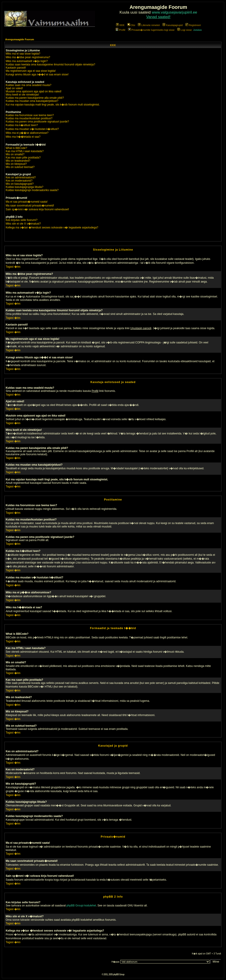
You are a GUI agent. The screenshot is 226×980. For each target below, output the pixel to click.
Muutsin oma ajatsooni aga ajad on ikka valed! (34, 91)
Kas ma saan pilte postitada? (23, 158)
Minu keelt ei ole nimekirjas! (22, 95)
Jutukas (197, 30)
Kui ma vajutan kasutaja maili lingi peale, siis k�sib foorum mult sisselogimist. (53, 105)
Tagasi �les (13, 267)
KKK (120, 25)
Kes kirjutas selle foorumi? (22, 220)
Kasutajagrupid (173, 25)
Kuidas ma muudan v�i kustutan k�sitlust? (32, 129)
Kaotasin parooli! (16, 68)
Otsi (131, 25)
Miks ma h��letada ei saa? (23, 137)
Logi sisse (185, 30)
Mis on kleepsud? (16, 164)
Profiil (120, 30)
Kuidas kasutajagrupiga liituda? (24, 187)
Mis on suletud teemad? (20, 167)
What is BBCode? (16, 148)
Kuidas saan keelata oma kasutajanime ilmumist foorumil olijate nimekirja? (50, 65)
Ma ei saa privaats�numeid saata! (27, 202)
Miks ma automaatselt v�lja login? (27, 61)
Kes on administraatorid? (21, 177)
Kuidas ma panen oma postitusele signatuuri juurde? (37, 122)
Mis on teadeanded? (18, 161)
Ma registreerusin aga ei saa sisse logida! (31, 71)
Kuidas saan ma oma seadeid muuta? (28, 85)
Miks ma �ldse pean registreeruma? (28, 57)
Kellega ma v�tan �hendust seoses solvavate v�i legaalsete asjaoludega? (52, 228)
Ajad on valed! (14, 88)
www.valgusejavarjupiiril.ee (174, 12)
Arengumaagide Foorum (20, 39)
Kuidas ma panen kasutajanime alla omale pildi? (35, 98)
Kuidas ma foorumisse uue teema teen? (30, 115)
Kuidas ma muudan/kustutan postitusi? (29, 118)
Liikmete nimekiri (149, 25)
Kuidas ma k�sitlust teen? (22, 125)
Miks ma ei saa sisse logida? (23, 54)
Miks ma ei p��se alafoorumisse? (27, 133)
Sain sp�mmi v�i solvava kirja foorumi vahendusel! (37, 209)
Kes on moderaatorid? (19, 181)
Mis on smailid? (15, 154)
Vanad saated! (158, 17)
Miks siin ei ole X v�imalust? (23, 224)
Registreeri (193, 25)
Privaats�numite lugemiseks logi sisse (151, 30)
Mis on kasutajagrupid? (20, 184)
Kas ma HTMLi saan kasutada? (25, 151)
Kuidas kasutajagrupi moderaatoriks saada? (32, 190)
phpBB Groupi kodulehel (81, 906)
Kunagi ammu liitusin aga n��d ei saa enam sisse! (37, 74)
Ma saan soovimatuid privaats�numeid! (30, 206)
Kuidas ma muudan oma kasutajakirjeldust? (32, 101)
